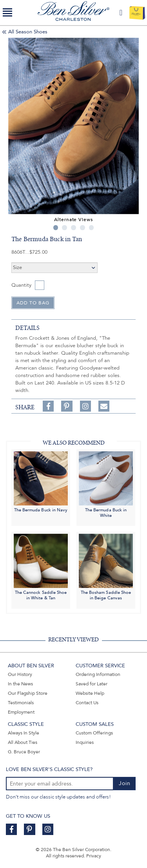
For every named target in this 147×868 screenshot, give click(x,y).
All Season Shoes (28, 32)
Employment (21, 712)
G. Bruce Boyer (24, 752)
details (27, 328)
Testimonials (21, 703)
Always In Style (24, 733)
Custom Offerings (94, 733)
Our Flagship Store (28, 693)
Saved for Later (92, 684)
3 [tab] (73, 228)
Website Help (90, 693)
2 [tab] (64, 228)
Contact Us (87, 703)
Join (125, 783)
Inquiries (85, 742)
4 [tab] (83, 228)
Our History (20, 674)
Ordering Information (98, 674)
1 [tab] (56, 228)
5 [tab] (92, 228)
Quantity (21, 285)
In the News (20, 684)
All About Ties (23, 742)
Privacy (94, 856)
